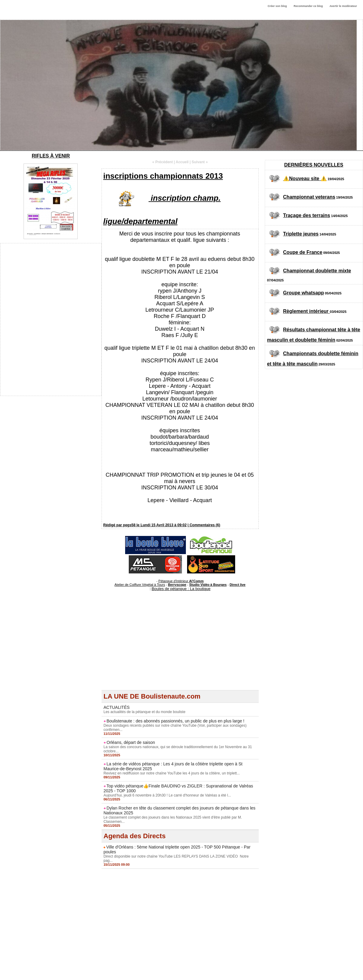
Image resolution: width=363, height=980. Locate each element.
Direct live (238, 585)
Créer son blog (277, 6)
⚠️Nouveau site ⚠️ (305, 178)
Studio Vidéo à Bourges (208, 585)
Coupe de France (303, 252)
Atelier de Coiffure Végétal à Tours (140, 585)
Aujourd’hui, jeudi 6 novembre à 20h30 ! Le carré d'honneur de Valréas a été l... (167, 795)
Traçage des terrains (307, 215)
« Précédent (163, 162)
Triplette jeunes (301, 234)
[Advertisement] (180, 648)
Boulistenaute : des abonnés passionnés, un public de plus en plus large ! (175, 721)
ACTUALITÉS (117, 707)
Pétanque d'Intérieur (181, 581)
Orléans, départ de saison (131, 742)
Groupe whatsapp (304, 293)
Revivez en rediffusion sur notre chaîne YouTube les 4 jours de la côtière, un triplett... (172, 773)
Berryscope (177, 585)
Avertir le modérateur (343, 6)
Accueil (182, 162)
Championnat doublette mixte (317, 271)
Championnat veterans (309, 197)
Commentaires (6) (205, 525)
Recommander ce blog (308, 6)
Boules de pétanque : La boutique (181, 589)
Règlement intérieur (307, 311)
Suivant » (200, 162)
